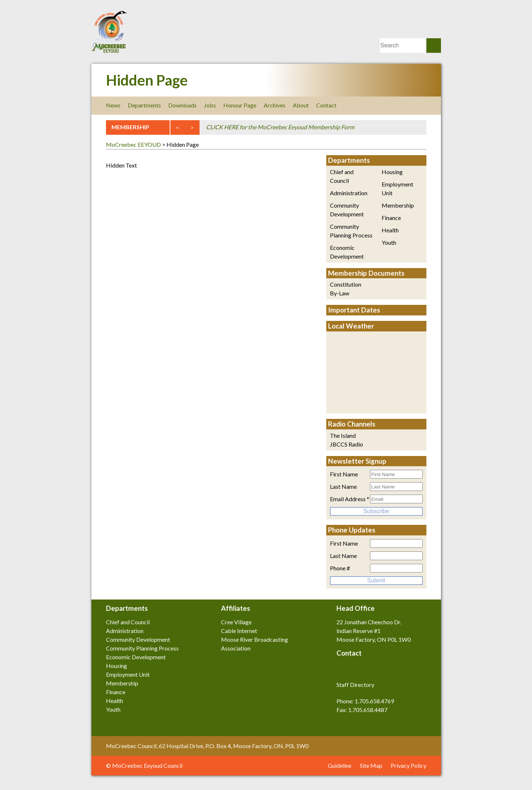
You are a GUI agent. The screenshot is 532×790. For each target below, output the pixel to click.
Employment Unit (397, 188)
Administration (349, 193)
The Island (343, 435)
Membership (398, 205)
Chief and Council (342, 176)
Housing (392, 172)
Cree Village (236, 622)
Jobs (210, 105)
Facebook (373, 105)
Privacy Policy (409, 765)
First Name (344, 474)
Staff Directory (355, 685)
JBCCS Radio (346, 444)
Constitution (346, 284)
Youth (389, 242)
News (113, 105)
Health (390, 230)
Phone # (340, 568)
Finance (391, 218)
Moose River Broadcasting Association (255, 644)
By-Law (340, 293)
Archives (275, 105)
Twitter (389, 105)
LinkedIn (405, 105)
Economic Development (347, 252)
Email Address (350, 499)
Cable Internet (239, 631)
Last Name (343, 486)
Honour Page (240, 105)
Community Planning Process (351, 231)
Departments (144, 105)
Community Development (347, 210)
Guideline (340, 765)
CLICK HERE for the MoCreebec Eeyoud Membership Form (280, 127)
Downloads (182, 105)
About (301, 105)
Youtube (422, 105)
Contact (326, 105)
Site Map (371, 765)
